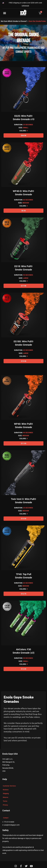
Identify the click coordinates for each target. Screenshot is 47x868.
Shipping (6, 793)
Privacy (5, 805)
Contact (6, 818)
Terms (5, 801)
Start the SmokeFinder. (37, 21)
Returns (6, 797)
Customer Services (9, 786)
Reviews (6, 790)
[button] (5, 13)
